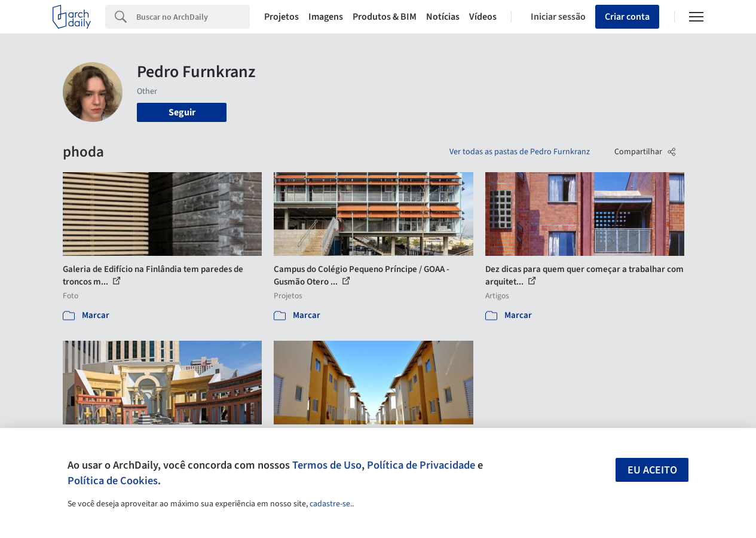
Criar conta (627, 17)
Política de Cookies (113, 481)
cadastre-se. (331, 504)
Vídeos (483, 17)
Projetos (281, 17)
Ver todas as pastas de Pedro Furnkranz (520, 152)
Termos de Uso (327, 465)
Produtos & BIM (385, 17)
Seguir (182, 112)
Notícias (443, 17)
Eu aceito (652, 470)
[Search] (193, 17)
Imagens (326, 17)
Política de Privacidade (421, 465)
